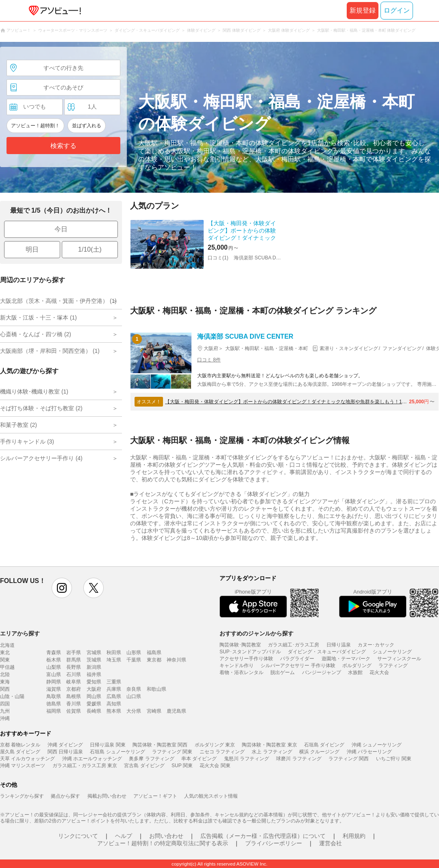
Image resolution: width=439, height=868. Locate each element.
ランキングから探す (22, 796)
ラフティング (393, 666)
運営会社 (330, 843)
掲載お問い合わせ (107, 796)
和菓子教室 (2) (18, 425)
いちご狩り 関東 (394, 759)
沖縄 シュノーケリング (377, 745)
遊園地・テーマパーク (346, 659)
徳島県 (54, 704)
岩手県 (74, 653)
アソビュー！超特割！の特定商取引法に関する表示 (163, 843)
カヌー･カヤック (376, 645)
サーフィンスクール (399, 659)
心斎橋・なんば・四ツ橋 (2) (36, 334)
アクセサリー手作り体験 (246, 659)
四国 (5, 704)
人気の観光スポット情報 (211, 796)
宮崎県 (154, 711)
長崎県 (94, 711)
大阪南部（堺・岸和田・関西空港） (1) (50, 351)
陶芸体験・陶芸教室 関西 (160, 745)
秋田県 (114, 653)
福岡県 (54, 711)
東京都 (154, 660)
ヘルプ (124, 836)
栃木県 (54, 660)
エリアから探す (20, 633)
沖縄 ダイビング (65, 745)
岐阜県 (74, 682)
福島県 (154, 653)
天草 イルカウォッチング (27, 759)
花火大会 (379, 672)
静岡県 (54, 682)
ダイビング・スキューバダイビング (327, 652)
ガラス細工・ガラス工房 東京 (85, 766)
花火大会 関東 (215, 766)
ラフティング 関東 (172, 752)
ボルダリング (357, 666)
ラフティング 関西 (349, 759)
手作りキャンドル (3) (27, 442)
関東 (5, 660)
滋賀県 (54, 689)
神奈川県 (176, 660)
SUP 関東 (182, 766)
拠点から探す (65, 796)
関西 (5, 689)
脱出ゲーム (283, 672)
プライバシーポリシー (274, 843)
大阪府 (94, 689)
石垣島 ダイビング (324, 745)
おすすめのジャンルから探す (256, 633)
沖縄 (5, 718)
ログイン (397, 10)
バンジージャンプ (322, 672)
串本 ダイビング (199, 759)
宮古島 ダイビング (144, 766)
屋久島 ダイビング (20, 752)
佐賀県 (74, 711)
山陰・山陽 (12, 696)
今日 (61, 229)
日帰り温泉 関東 (108, 745)
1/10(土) (90, 249)
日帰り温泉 (339, 645)
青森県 (54, 653)
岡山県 (94, 696)
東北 (5, 653)
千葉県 (134, 660)
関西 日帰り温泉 (65, 752)
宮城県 (94, 653)
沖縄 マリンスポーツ (23, 766)
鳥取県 (54, 696)
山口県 (134, 696)
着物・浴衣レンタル (241, 672)
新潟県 (94, 667)
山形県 (134, 653)
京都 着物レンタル (20, 745)
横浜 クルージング (319, 752)
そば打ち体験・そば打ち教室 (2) (41, 408)
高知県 (114, 704)
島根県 (74, 696)
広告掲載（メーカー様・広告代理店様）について (263, 836)
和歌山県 (156, 689)
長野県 (74, 667)
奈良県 (134, 689)
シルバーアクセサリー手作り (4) (41, 458)
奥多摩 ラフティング (151, 759)
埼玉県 (114, 660)
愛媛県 (94, 704)
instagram (62, 588)
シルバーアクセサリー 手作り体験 (298, 666)
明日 (32, 249)
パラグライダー (297, 659)
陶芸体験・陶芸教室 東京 (269, 745)
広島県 (114, 696)
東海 (5, 682)
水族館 (355, 672)
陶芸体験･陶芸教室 (240, 645)
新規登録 (363, 10)
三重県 (114, 682)
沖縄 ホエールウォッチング (92, 759)
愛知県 (94, 682)
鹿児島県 (176, 711)
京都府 (74, 689)
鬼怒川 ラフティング (247, 759)
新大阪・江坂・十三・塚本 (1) (38, 318)
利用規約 (354, 836)
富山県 (54, 674)
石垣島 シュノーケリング (117, 752)
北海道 (7, 645)
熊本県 (114, 711)
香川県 (74, 704)
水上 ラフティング (272, 752)
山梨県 (54, 667)
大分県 (134, 711)
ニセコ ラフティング (222, 752)
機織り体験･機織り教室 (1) (34, 392)
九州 (5, 711)
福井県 (94, 674)
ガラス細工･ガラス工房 (293, 645)
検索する (63, 146)
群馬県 (74, 660)
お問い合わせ (166, 836)
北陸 (5, 674)
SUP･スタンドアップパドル (250, 652)
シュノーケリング (392, 652)
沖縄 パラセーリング (369, 752)
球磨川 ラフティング (299, 759)
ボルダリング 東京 (215, 745)
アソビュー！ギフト (155, 796)
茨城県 (94, 660)
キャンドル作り (237, 666)
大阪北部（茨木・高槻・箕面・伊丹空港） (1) (58, 301)
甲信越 (7, 667)
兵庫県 (114, 689)
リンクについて (78, 836)
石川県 (74, 674)
